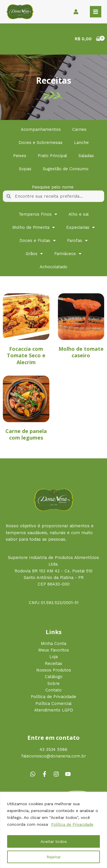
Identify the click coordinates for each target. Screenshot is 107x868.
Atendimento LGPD (54, 710)
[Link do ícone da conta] (76, 12)
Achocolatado (53, 267)
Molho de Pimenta (34, 227)
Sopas (25, 169)
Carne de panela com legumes (26, 434)
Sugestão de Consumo (66, 169)
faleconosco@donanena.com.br (54, 756)
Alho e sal (79, 214)
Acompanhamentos (41, 129)
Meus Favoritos (54, 650)
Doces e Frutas (38, 241)
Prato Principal (52, 156)
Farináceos (68, 254)
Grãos (34, 254)
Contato (53, 690)
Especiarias (80, 227)
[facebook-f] (47, 774)
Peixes (20, 156)
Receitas (53, 663)
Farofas (77, 241)
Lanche (81, 143)
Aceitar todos (54, 841)
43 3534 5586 (53, 749)
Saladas (86, 156)
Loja (53, 657)
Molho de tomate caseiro (81, 352)
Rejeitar (54, 857)
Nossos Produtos (54, 670)
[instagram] (58, 774)
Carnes (79, 129)
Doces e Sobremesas (41, 143)
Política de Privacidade (73, 824)
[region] (53, 830)
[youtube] (69, 774)
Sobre (53, 683)
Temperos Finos (38, 214)
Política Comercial (53, 703)
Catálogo (54, 677)
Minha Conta (53, 644)
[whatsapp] (35, 774)
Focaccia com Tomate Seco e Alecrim (26, 355)
